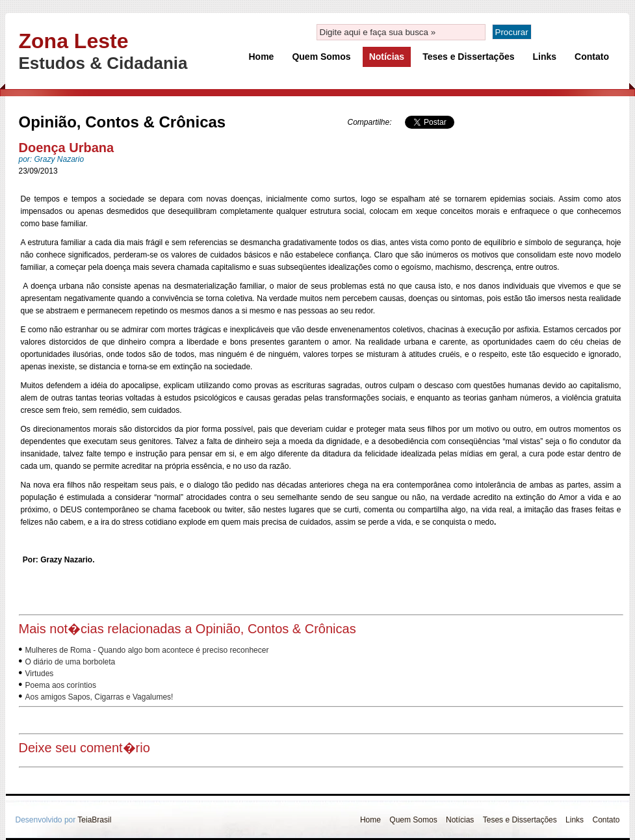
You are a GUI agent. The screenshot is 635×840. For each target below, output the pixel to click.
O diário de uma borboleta (71, 662)
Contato (592, 57)
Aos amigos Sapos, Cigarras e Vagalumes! (99, 697)
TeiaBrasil (94, 820)
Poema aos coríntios (61, 685)
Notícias (387, 57)
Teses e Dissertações (468, 57)
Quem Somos (321, 57)
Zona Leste (74, 41)
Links (545, 57)
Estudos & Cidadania (103, 63)
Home (262, 57)
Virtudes (40, 674)
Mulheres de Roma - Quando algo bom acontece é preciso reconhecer (147, 650)
